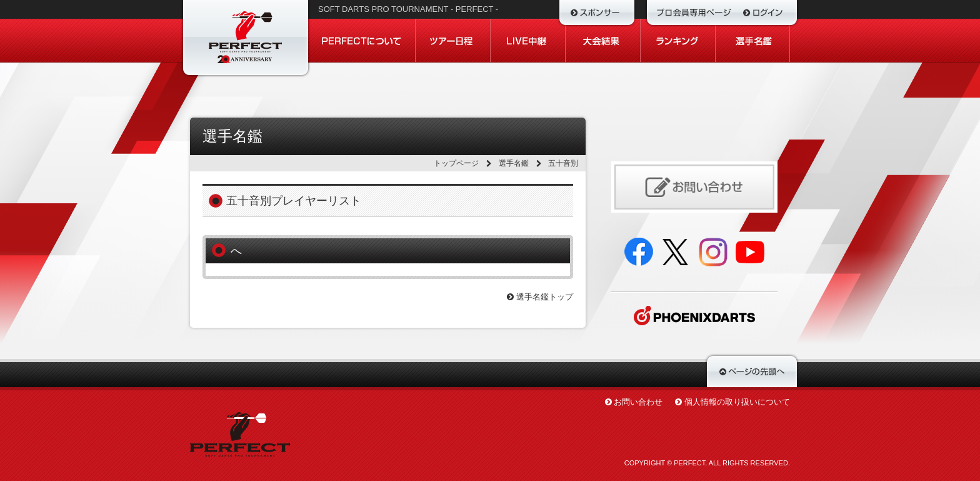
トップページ (456, 163)
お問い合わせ (638, 402)
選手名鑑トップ (540, 297)
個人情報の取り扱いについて (737, 402)
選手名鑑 (514, 163)
